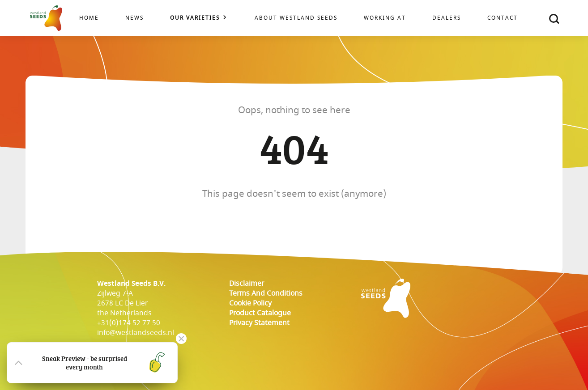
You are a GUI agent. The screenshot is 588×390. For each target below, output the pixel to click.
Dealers (447, 18)
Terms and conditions (266, 293)
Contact (503, 18)
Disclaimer (247, 284)
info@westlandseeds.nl (136, 333)
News (134, 18)
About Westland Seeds (296, 18)
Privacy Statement (259, 323)
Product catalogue (260, 313)
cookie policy (250, 303)
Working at (385, 18)
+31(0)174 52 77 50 (129, 323)
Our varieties (195, 18)
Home (89, 18)
